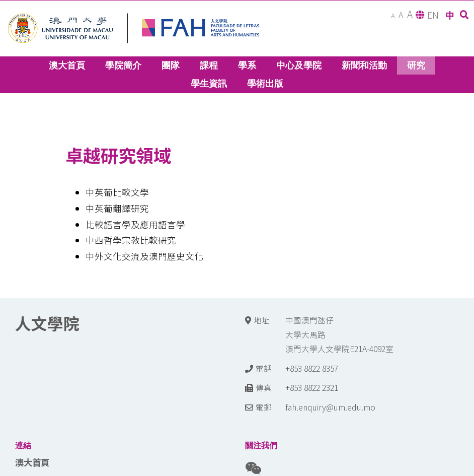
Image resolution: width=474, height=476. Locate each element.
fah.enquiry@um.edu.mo (330, 407)
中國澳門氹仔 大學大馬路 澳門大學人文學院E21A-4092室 (339, 334)
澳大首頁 (32, 462)
